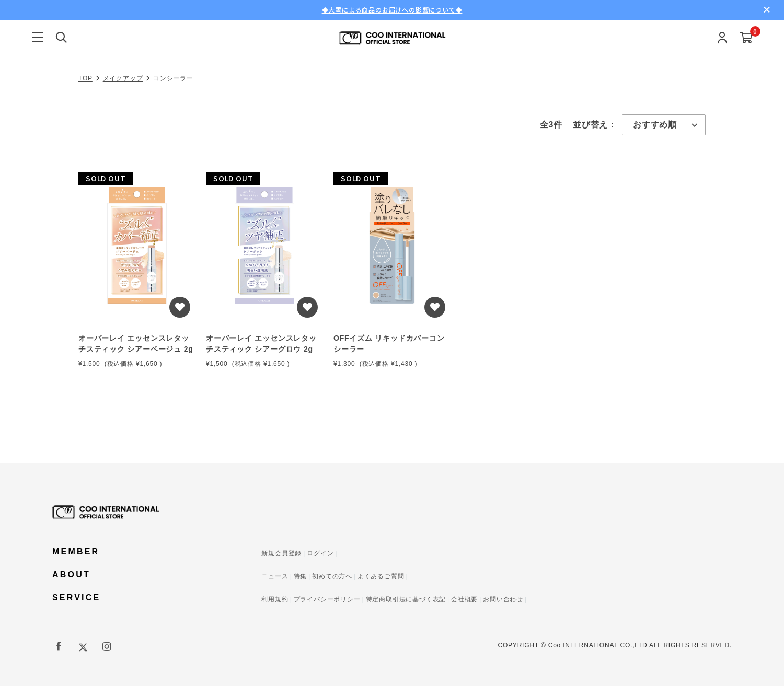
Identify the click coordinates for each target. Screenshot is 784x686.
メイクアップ (123, 78)
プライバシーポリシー (327, 599)
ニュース (275, 576)
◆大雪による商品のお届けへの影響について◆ (392, 10)
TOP (85, 78)
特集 (301, 576)
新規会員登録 (281, 553)
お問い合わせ (503, 599)
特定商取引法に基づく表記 (406, 599)
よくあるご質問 (381, 576)
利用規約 (275, 599)
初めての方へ (332, 576)
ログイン (320, 553)
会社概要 (464, 599)
